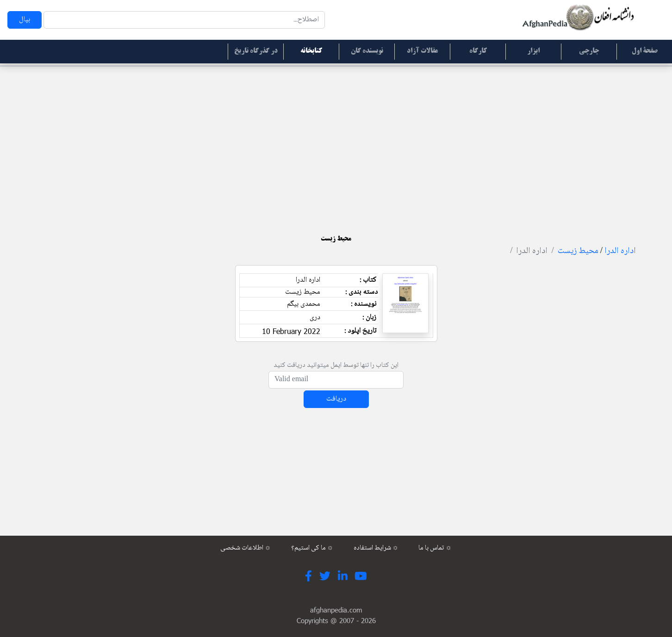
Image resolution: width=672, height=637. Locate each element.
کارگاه (478, 51)
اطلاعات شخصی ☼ (246, 548)
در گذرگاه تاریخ (256, 51)
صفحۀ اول (645, 51)
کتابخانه (311, 51)
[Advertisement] (336, 139)
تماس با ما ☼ (435, 548)
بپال (25, 20)
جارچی (589, 51)
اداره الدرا (620, 251)
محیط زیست (578, 251)
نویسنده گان (367, 51)
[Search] (184, 20)
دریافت (336, 399)
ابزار (533, 51)
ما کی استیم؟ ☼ (312, 548)
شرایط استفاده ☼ (376, 548)
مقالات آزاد (422, 51)
